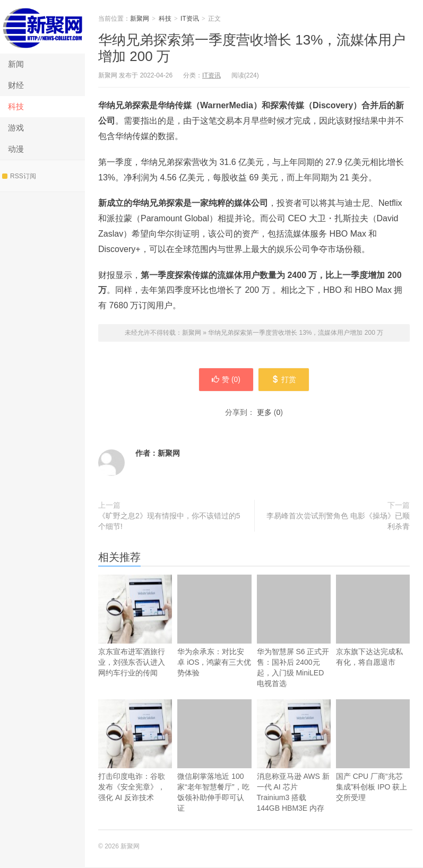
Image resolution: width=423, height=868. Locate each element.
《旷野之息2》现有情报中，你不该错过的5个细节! (169, 522)
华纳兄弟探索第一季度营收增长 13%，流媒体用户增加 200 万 (296, 333)
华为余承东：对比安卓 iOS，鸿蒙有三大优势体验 (214, 626)
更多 (264, 413)
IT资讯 (190, 19)
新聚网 (42, 27)
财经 (16, 85)
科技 (16, 106)
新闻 (16, 64)
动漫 (16, 149)
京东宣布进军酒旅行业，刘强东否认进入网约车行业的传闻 (135, 642)
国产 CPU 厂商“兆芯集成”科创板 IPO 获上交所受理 (373, 751)
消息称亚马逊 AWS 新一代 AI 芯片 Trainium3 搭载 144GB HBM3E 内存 (294, 772)
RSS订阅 (19, 176)
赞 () (226, 380)
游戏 (16, 128)
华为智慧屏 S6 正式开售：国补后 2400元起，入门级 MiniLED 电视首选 (294, 632)
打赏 (284, 380)
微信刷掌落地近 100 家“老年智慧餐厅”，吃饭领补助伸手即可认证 (214, 756)
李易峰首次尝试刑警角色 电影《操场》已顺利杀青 (338, 522)
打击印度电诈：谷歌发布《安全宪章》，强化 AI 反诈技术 (135, 766)
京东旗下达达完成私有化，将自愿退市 (373, 621)
